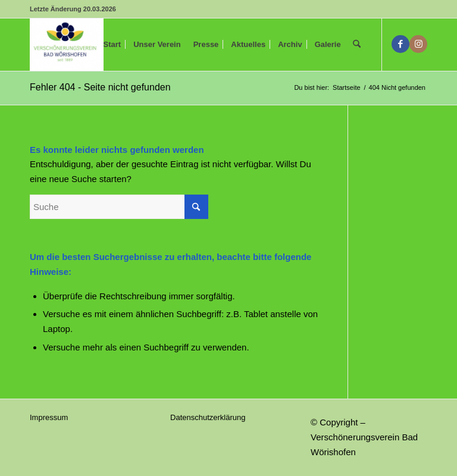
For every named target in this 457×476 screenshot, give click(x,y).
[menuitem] (112, 45)
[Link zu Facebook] (400, 44)
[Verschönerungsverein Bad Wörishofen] (67, 45)
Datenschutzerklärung (208, 417)
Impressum (49, 417)
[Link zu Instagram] (418, 44)
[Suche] (357, 45)
